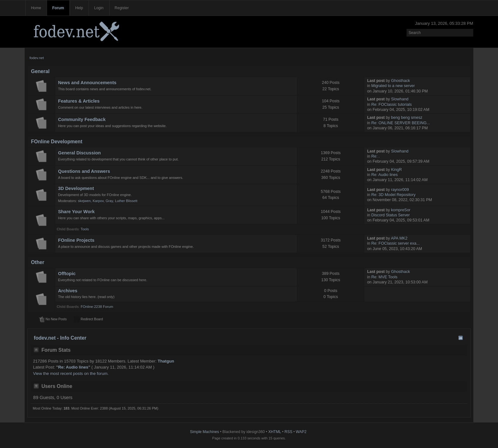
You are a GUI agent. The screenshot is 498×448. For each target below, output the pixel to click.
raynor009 (400, 190)
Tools (85, 229)
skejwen (84, 201)
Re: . (375, 156)
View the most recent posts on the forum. (71, 373)
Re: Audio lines (384, 175)
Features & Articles (79, 101)
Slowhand (400, 99)
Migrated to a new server (393, 86)
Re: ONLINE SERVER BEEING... (401, 123)
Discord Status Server (390, 215)
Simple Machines (204, 432)
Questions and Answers (84, 171)
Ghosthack (400, 81)
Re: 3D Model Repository (393, 195)
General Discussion (80, 153)
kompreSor (401, 210)
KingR (396, 170)
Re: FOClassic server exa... (395, 243)
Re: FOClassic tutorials (391, 105)
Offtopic (67, 274)
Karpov (98, 201)
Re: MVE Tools (384, 277)
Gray (109, 201)
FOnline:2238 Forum (97, 307)
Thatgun (166, 361)
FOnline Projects (76, 240)
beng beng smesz (407, 118)
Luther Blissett (126, 201)
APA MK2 (399, 238)
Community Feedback (82, 119)
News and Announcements (87, 83)
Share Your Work (76, 212)
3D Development (76, 188)
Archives (68, 291)
